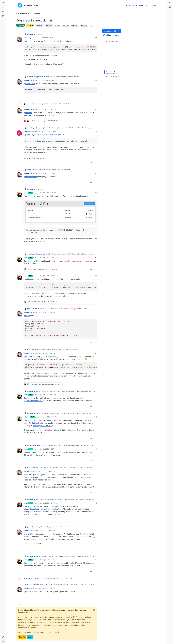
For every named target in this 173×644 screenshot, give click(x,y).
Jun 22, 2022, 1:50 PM (47, 588)
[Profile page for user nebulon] (19, 418)
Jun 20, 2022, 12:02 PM (48, 258)
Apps (128, 5)
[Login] (170, 3)
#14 (96, 449)
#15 (96, 471)
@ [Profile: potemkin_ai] (29, 41)
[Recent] (3, 7)
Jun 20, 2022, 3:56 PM (47, 353)
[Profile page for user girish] (19, 194)
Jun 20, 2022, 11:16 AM (47, 173)
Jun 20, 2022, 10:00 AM (48, 109)
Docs (147, 5)
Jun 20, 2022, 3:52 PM (47, 312)
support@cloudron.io (34, 401)
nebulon (29, 104)
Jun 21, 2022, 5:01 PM (47, 503)
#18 (96, 560)
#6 (96, 173)
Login (30, 637)
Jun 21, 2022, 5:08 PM (47, 531)
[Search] (3, 25)
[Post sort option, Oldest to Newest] (112, 35)
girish (26, 193)
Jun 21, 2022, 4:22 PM (48, 449)
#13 (96, 417)
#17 (96, 531)
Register (22, 637)
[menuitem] (170, 3)
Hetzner (44, 158)
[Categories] (3, 3)
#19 (96, 588)
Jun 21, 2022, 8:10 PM (47, 560)
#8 (96, 258)
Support (30, 25)
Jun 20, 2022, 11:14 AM (49, 131)
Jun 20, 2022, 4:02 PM (48, 395)
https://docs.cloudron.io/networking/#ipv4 (43, 509)
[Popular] (3, 16)
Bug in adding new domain (53, 135)
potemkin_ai (31, 34)
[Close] (94, 610)
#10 (96, 312)
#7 (96, 193)
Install (153, 5)
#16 (96, 503)
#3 (96, 80)
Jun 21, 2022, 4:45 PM (47, 471)
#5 (96, 131)
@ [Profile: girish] (27, 316)
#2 (96, 38)
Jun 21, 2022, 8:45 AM (49, 417)
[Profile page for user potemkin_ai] (19, 39)
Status (134, 5)
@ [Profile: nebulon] (28, 113)
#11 (96, 353)
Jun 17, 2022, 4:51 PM (47, 38)
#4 (96, 109)
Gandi (38, 158)
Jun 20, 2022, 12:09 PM (48, 276)
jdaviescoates (29, 131)
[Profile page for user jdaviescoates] (19, 133)
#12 (96, 395)
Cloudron (30, 158)
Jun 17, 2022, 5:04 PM (47, 80)
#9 (96, 276)
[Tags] (3, 11)
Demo (141, 5)
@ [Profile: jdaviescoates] (30, 177)
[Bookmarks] (3, 20)
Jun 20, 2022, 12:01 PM (48, 193)
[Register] (170, 7)
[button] (3, 637)
